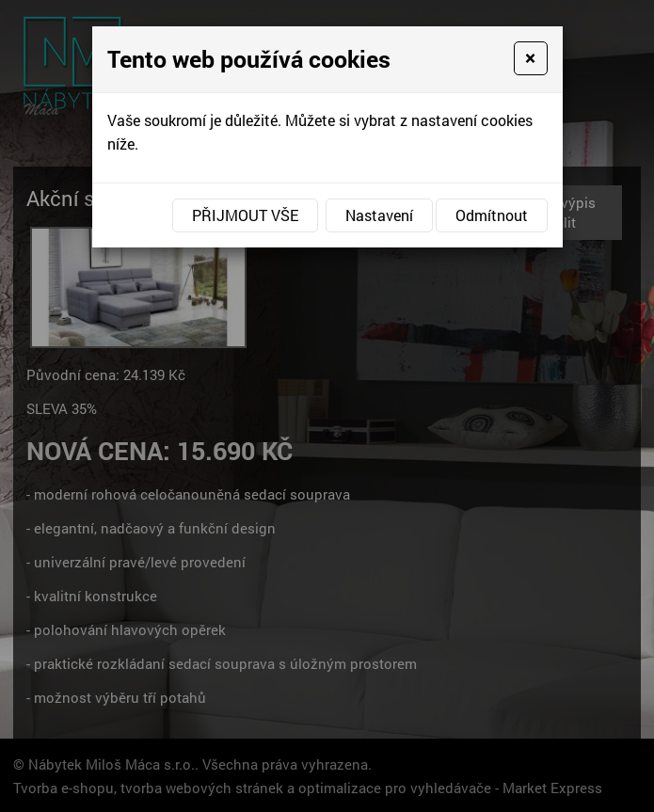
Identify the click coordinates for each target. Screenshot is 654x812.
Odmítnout (492, 215)
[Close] (530, 58)
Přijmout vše (245, 215)
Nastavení (379, 215)
